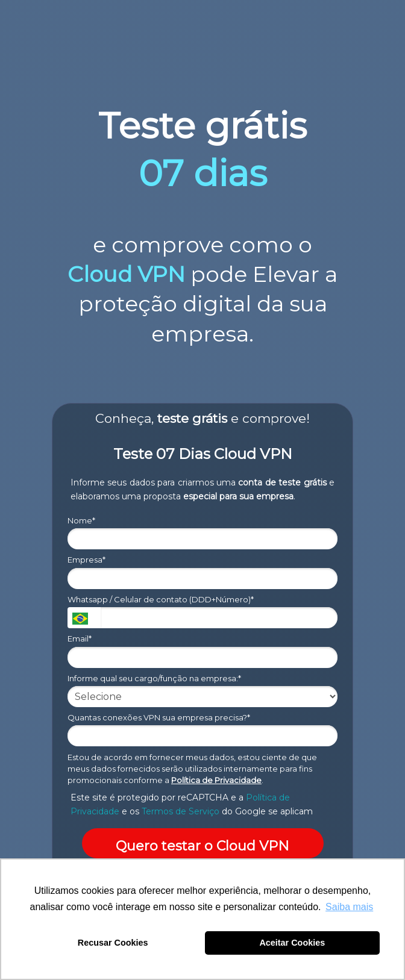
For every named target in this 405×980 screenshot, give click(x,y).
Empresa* (86, 560)
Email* (80, 638)
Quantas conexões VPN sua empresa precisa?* (159, 717)
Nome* (81, 520)
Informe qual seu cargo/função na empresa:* (154, 678)
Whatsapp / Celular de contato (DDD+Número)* (161, 599)
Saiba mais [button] (349, 907)
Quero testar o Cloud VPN (202, 846)
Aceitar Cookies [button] (292, 943)
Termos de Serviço (181, 811)
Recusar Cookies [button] (113, 943)
